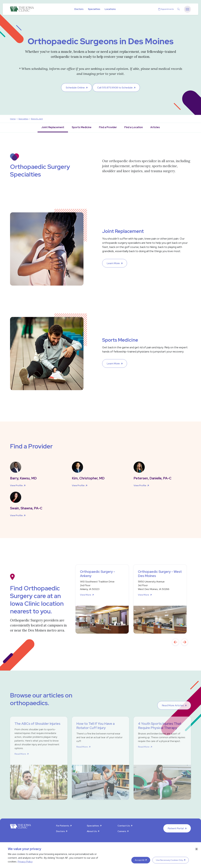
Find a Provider (108, 127)
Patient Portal (176, 828)
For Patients (63, 826)
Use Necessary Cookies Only (169, 860)
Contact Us (124, 826)
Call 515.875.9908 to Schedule (115, 87)
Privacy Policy (25, 862)
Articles (155, 127)
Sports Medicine (82, 127)
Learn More (113, 263)
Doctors (79, 9)
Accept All (140, 860)
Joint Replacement (53, 127)
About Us (92, 831)
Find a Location (134, 127)
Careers (122, 831)
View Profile (16, 485)
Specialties (94, 9)
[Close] (197, 849)
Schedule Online (75, 87)
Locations (110, 9)
